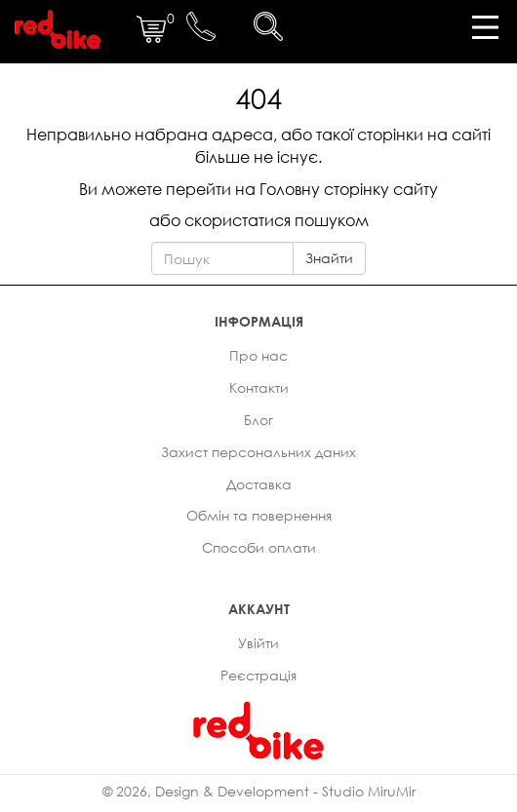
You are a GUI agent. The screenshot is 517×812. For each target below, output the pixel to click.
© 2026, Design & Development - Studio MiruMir (259, 791)
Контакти (259, 387)
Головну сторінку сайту (349, 189)
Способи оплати (259, 547)
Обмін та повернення (259, 515)
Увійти (258, 643)
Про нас (258, 355)
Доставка (259, 484)
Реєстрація (258, 675)
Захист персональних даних (258, 452)
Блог (258, 420)
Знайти (329, 258)
